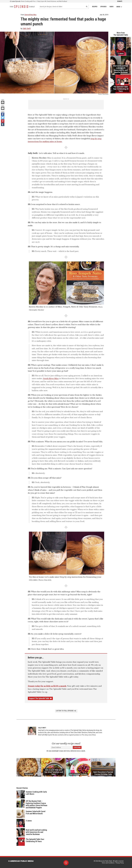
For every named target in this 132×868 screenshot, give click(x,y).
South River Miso (51, 379)
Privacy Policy (120, 863)
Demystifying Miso (30, 15)
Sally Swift (27, 28)
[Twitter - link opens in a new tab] (3, 118)
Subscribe (77, 747)
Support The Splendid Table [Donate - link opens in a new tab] (40, 698)
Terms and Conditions (108, 863)
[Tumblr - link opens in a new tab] (3, 124)
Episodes (103, 7)
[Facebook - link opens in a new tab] (3, 114)
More (119, 7)
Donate (120, 1)
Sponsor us (66, 99)
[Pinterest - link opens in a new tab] (3, 121)
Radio (112, 7)
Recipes (95, 7)
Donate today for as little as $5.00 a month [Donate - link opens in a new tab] (47, 686)
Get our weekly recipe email (66, 744)
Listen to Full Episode (66, 711)
